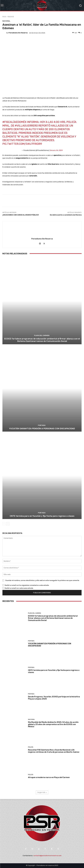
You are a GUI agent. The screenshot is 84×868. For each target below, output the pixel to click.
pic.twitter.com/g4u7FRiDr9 (22, 144)
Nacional (11, 17)
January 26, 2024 (56, 150)
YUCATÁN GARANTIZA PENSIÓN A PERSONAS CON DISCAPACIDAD (42, 429)
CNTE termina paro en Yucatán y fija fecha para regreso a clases (42, 516)
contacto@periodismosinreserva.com (47, 856)
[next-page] (8, 524)
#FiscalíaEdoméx (14, 122)
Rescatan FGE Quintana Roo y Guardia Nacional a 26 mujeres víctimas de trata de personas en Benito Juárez (54, 751)
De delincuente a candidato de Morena (66, 215)
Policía (31, 747)
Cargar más (42, 792)
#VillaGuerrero (26, 126)
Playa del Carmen (42, 335)
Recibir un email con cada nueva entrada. (19, 588)
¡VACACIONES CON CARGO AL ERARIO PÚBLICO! (21, 215)
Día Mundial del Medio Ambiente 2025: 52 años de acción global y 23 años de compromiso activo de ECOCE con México (53, 724)
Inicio (4, 17)
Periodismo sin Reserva (18, 33)
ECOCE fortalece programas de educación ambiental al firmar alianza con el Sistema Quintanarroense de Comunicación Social (42, 340)
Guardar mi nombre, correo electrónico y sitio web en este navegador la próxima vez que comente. (42, 580)
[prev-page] (4, 524)
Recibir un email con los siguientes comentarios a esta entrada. (27, 585)
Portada (42, 425)
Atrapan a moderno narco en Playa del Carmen (49, 777)
